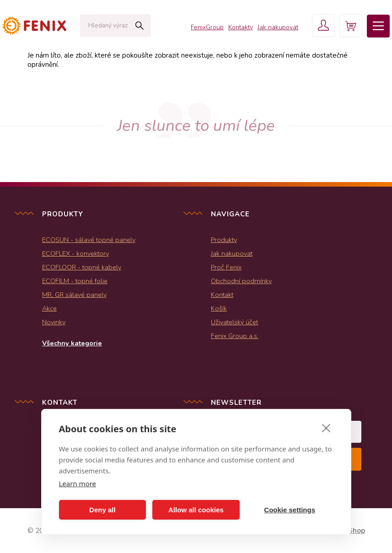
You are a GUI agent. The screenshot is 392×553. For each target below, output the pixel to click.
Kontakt (222, 295)
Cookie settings (290, 510)
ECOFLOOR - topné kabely (82, 267)
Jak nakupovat (278, 27)
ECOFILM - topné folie (75, 281)
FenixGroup (207, 27)
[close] (326, 428)
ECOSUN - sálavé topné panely (89, 240)
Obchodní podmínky (241, 281)
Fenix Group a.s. (235, 336)
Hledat (139, 26)
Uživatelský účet (234, 322)
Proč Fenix (226, 267)
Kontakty (241, 27)
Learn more (78, 483)
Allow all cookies (196, 510)
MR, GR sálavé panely (74, 295)
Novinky (54, 322)
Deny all (102, 510)
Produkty (224, 240)
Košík (219, 308)
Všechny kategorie (72, 343)
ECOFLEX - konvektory (75, 253)
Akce (49, 308)
